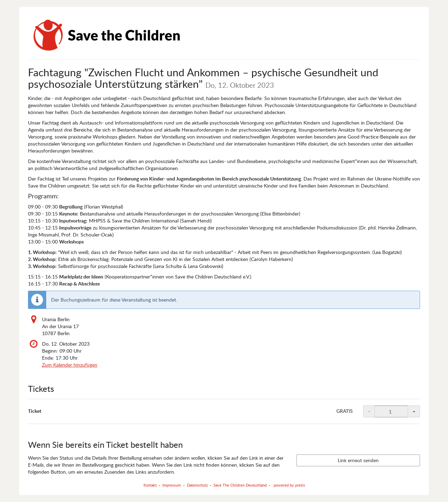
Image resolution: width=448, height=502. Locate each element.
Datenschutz (197, 485)
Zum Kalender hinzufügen (70, 365)
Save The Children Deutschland (240, 485)
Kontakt (150, 485)
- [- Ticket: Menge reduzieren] (369, 411)
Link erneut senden (358, 460)
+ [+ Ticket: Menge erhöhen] (414, 411)
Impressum (172, 485)
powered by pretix (289, 485)
